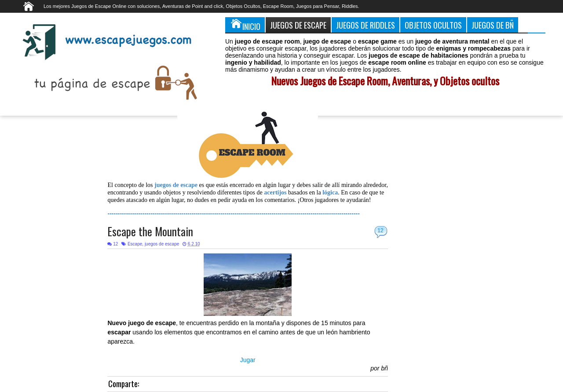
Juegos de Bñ (493, 25)
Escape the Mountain (150, 231)
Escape (135, 244)
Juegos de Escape (298, 25)
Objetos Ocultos (433, 25)
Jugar (248, 360)
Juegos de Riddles (366, 25)
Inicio (245, 25)
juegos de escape (162, 244)
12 (380, 231)
